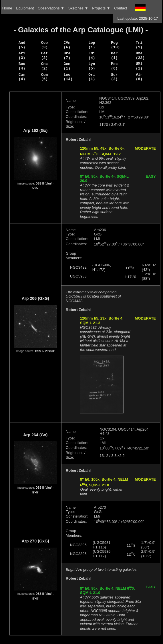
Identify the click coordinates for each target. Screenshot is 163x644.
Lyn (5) (92, 66)
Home (7, 8)
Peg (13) (115, 45)
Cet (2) (44, 56)
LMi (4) (92, 56)
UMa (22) (140, 56)
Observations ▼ (51, 8)
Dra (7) (67, 56)
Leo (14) (68, 77)
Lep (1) (92, 45)
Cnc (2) (44, 66)
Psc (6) (114, 66)
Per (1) (114, 56)
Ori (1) (92, 77)
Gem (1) (67, 66)
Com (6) (44, 77)
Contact (121, 8)
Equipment (25, 8)
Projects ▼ (101, 8)
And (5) (22, 45)
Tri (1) (139, 45)
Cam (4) (22, 77)
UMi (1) (139, 66)
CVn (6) (67, 45)
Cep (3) (44, 45)
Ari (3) (22, 56)
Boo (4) (22, 66)
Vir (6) (139, 77)
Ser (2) (114, 77)
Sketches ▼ (78, 8)
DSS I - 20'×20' (45, 351)
